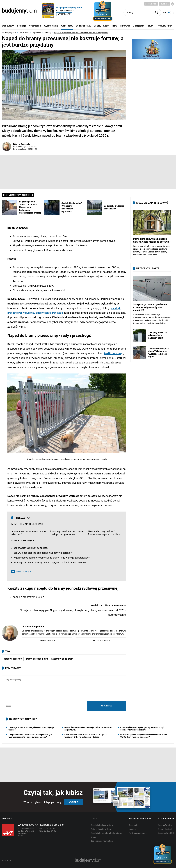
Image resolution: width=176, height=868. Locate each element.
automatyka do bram (62, 659)
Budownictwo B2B (166, 833)
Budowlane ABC (84, 26)
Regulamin (133, 825)
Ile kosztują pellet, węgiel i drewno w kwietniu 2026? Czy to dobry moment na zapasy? (144, 736)
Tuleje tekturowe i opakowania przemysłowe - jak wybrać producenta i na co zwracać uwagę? (30, 736)
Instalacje (21, 26)
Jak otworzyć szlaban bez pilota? (31, 548)
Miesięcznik (138, 26)
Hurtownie (125, 26)
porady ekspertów (13, 659)
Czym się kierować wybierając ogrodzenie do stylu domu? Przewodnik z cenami (143, 729)
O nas (93, 837)
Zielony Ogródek (165, 829)
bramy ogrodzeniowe (37, 659)
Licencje (132, 829)
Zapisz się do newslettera (102, 841)
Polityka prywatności (138, 833)
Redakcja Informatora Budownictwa (106, 833)
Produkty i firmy (165, 26)
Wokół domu (67, 26)
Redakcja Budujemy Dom (102, 825)
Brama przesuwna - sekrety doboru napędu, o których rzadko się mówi (50, 563)
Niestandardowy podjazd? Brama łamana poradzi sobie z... (105, 533)
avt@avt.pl (22, 833)
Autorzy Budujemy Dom (101, 829)
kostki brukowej (113, 353)
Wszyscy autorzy (101, 641)
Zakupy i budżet (102, 26)
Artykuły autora (47, 641)
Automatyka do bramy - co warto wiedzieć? (28, 533)
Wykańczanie (35, 26)
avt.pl (20, 836)
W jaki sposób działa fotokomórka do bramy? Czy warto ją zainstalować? (52, 558)
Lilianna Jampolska (22, 144)
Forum (150, 26)
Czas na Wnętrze (165, 825)
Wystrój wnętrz (51, 26)
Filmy (115, 26)
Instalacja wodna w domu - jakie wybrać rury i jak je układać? (31, 729)
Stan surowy (8, 26)
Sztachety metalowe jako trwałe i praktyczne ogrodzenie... (67, 533)
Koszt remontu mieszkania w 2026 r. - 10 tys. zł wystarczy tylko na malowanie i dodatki (86, 736)
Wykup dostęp (64, 14)
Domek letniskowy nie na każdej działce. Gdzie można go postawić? (88, 729)
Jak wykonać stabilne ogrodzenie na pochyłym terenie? (43, 553)
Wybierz (73, 802)
